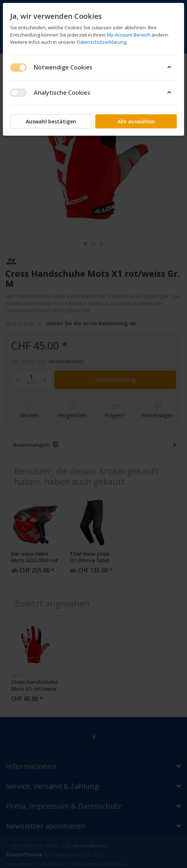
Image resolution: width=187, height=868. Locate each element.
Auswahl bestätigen (51, 121)
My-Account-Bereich (129, 35)
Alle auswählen (136, 121)
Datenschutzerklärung (102, 42)
